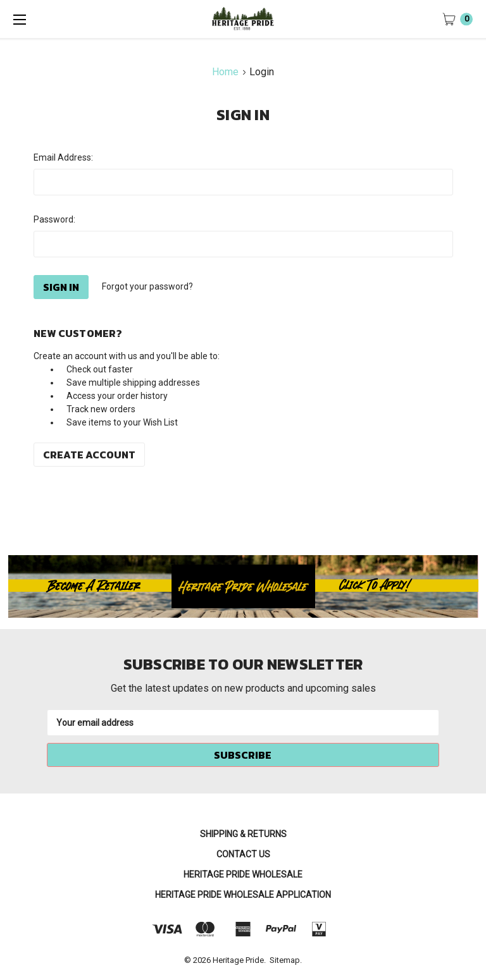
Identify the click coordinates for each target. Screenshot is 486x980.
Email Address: (63, 157)
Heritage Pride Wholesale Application (243, 895)
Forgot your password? (147, 286)
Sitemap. (286, 960)
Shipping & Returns (243, 834)
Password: (54, 219)
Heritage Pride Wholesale (243, 874)
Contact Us (243, 854)
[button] (243, 587)
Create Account (89, 455)
